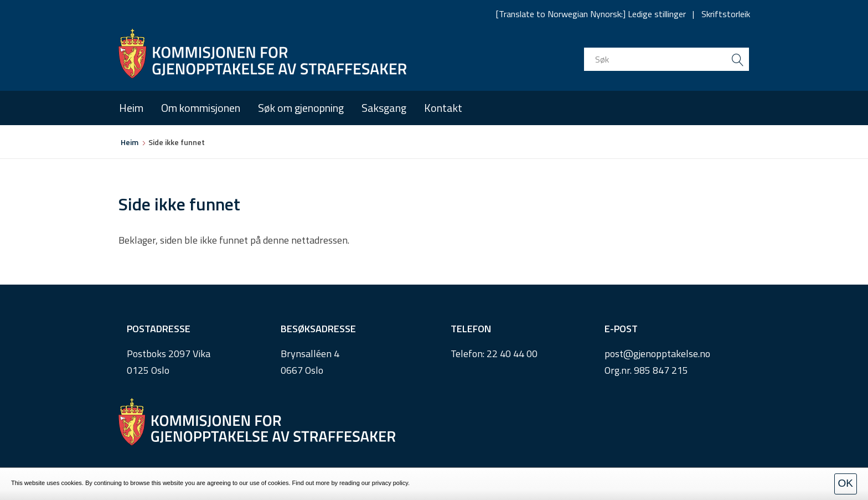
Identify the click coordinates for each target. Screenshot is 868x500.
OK (846, 483)
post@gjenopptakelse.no (657, 354)
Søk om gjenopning (301, 108)
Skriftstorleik (726, 14)
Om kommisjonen (201, 108)
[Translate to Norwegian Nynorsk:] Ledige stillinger (591, 14)
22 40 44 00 (512, 354)
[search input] (666, 59)
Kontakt (443, 108)
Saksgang (384, 108)
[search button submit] (737, 59)
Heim (131, 108)
